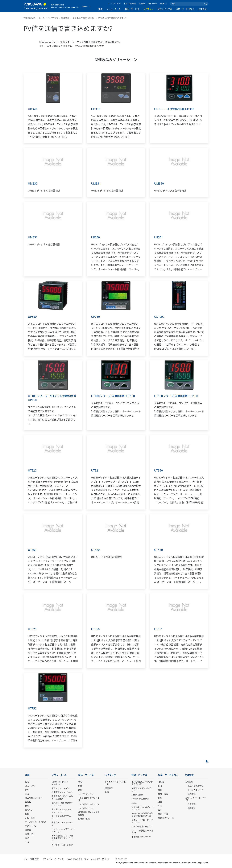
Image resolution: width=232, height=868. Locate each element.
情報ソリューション (60, 788)
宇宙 (27, 842)
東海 (160, 798)
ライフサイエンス (86, 809)
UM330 (33, 183)
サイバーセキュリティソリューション (63, 830)
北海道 (161, 782)
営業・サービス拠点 (185, 9)
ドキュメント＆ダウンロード (115, 783)
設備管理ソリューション (62, 792)
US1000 (159, 317)
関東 (160, 790)
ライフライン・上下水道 (36, 822)
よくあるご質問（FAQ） (84, 18)
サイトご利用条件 (31, 859)
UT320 (32, 470)
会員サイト (163, 4)
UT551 (159, 629)
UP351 (159, 237)
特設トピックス (165, 9)
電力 (27, 794)
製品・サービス (132, 9)
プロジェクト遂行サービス (89, 799)
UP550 (32, 317)
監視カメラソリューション (62, 824)
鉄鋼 (27, 814)
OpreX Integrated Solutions (60, 783)
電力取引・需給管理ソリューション (62, 804)
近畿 (160, 802)
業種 (100, 9)
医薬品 (28, 802)
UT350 (159, 470)
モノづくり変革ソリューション (62, 817)
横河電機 (189, 782)
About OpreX (137, 795)
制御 (80, 786)
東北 (160, 786)
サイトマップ (121, 859)
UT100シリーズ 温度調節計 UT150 (177, 396)
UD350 (96, 109)
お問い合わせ (152, 4)
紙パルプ (29, 810)
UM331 (96, 183)
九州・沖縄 (163, 814)
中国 (160, 806)
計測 (80, 790)
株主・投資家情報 (130, 4)
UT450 (159, 550)
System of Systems (140, 799)
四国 (160, 810)
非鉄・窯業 (30, 818)
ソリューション (114, 9)
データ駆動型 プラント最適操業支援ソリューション (62, 838)
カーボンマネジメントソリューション (62, 811)
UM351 (33, 237)
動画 (107, 792)
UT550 (96, 629)
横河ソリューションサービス (195, 799)
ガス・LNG (30, 786)
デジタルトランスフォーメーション (143, 808)
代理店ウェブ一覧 (166, 818)
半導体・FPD (31, 826)
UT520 (32, 629)
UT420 (96, 550)
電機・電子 (30, 834)
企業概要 (192, 804)
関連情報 (65, 18)
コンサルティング (86, 794)
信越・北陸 (163, 794)
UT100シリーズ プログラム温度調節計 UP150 (52, 398)
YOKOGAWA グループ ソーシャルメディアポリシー (89, 859)
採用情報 (142, 4)
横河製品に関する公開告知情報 (89, 814)
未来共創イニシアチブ (141, 837)
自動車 (28, 830)
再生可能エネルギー (34, 798)
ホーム (42, 18)
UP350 (96, 237)
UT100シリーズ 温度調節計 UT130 (114, 396)
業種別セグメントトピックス (142, 790)
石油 (27, 782)
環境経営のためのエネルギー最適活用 (62, 798)
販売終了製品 (84, 819)
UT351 (32, 550)
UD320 (33, 109)
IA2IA (134, 803)
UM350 (159, 183)
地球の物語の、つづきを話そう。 (142, 783)
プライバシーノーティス (53, 859)
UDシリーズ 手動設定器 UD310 (175, 109)
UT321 (96, 470)
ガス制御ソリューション (62, 845)
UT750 (32, 708)
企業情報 (202, 9)
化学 (27, 790)
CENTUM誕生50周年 (141, 827)
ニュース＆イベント (115, 4)
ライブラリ (148, 9)
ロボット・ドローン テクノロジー (142, 821)
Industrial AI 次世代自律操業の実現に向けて (142, 815)
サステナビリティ (195, 790)
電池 (27, 838)
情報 (80, 782)
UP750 (96, 317)
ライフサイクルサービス (89, 804)
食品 (27, 806)
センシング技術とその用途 (142, 832)
